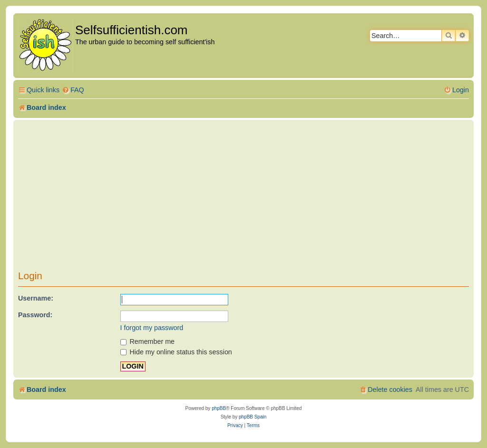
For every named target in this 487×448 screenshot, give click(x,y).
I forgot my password (152, 328)
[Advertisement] (243, 199)
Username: (36, 298)
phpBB (219, 408)
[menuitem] (73, 90)
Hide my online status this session (176, 352)
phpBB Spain (253, 417)
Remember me (148, 341)
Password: (35, 315)
